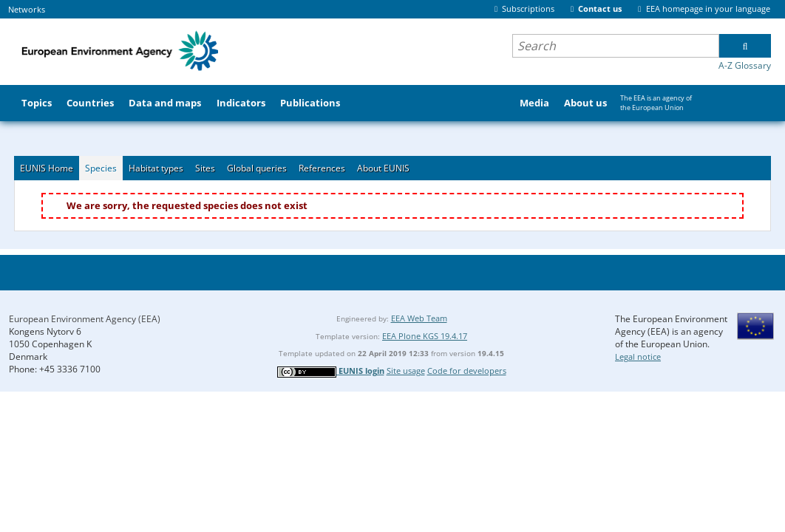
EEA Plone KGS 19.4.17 (425, 336)
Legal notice (638, 357)
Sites (205, 168)
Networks (27, 9)
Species (101, 168)
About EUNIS (383, 168)
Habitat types (156, 168)
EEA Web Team (419, 318)
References (322, 168)
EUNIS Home (47, 168)
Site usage (406, 371)
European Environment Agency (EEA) (85, 319)
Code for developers (467, 371)
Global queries (257, 168)
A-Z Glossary (745, 65)
